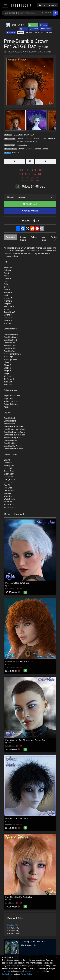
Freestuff (46, 29)
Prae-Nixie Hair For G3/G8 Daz (19, 897)
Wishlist (11, 32)
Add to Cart (30, 204)
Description (11, 237)
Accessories (22, 145)
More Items (44, 239)
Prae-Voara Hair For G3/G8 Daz (19, 661)
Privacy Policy (26, 974)
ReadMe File (13, 925)
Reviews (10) (55, 239)
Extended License (41, 149)
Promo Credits (23, 239)
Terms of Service (34, 971)
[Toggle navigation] (5, 5)
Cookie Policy (8, 974)
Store (24, 29)
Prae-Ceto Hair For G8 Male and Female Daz (25, 740)
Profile (43, 25)
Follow (33, 25)
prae (45, 47)
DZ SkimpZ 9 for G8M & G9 (33, 942)
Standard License (25, 149)
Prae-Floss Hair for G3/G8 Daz (19, 819)
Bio (20, 32)
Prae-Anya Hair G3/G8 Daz (17, 583)
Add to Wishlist (30, 211)
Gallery (34, 29)
